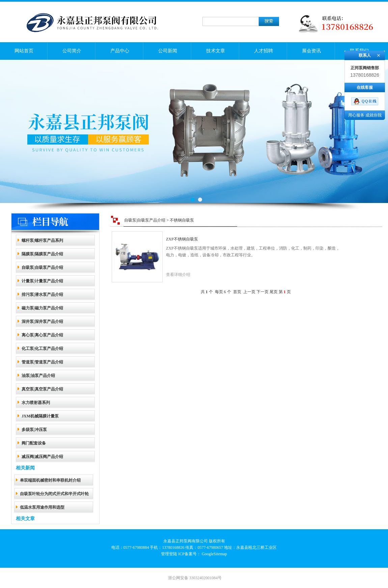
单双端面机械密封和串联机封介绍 (50, 480)
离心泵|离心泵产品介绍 (42, 335)
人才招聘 (264, 51)
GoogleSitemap (214, 554)
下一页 (262, 292)
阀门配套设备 (34, 443)
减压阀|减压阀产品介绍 (42, 457)
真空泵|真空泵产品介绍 (42, 389)
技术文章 (216, 51)
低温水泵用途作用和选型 (42, 507)
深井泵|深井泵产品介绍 (42, 322)
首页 (237, 292)
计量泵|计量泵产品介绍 (42, 281)
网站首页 (24, 51)
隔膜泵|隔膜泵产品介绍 (42, 254)
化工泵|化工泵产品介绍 (42, 349)
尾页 (274, 292)
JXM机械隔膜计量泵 (40, 416)
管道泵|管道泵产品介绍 (42, 362)
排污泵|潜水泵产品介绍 (42, 295)
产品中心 (120, 51)
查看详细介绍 (178, 275)
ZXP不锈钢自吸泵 (182, 239)
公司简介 (72, 51)
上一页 (249, 292)
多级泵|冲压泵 (34, 430)
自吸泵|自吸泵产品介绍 (42, 267)
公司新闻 (168, 51)
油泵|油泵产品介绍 (38, 376)
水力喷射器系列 (36, 403)
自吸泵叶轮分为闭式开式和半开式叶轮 (54, 494)
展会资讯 (311, 51)
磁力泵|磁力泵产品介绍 (42, 308)
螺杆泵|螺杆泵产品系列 (42, 240)
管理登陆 (169, 554)
